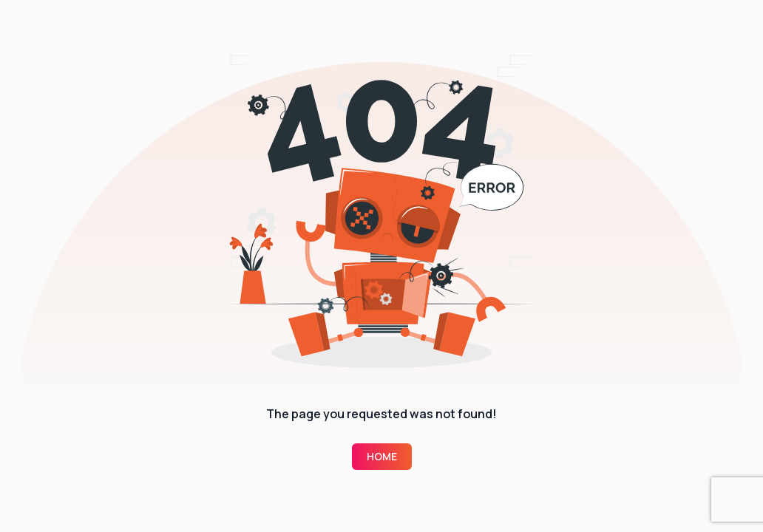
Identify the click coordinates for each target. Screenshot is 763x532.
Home (382, 456)
